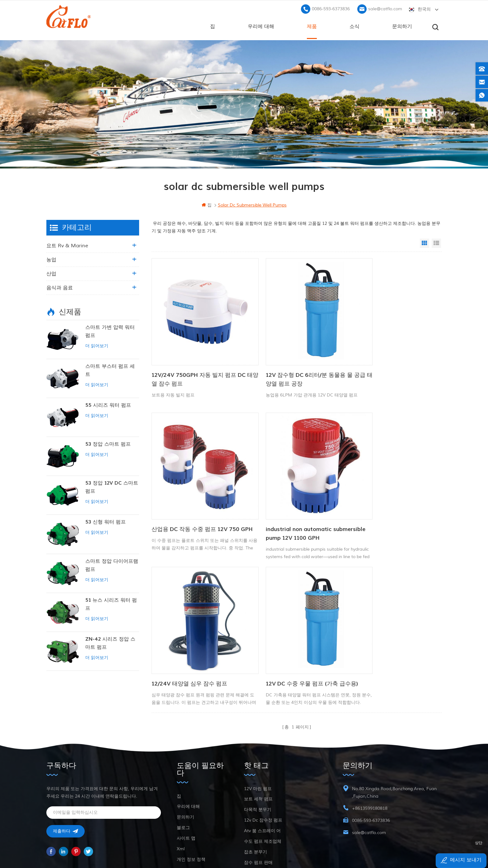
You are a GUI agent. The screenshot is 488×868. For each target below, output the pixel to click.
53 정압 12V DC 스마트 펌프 (112, 486)
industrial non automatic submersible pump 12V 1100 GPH (195, 499)
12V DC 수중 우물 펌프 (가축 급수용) (388, 499)
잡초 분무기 (256, 791)
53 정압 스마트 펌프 (108, 443)
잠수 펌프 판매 (258, 802)
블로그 (183, 767)
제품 (312, 25)
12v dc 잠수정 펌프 (263, 759)
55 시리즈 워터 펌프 (108, 404)
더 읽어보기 (97, 345)
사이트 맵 (186, 777)
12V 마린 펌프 (258, 728)
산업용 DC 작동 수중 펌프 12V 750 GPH (390, 361)
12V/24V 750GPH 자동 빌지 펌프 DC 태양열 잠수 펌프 (194, 361)
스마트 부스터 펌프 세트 (110, 369)
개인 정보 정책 (191, 798)
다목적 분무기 (258, 749)
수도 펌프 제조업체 (263, 780)
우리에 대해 (261, 25)
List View (436, 242)
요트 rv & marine (67, 245)
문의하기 (402, 25)
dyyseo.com (335, 848)
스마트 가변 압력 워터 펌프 (110, 330)
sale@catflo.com (385, 8)
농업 (51, 259)
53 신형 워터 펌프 (106, 521)
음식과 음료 (60, 287)
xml (181, 788)
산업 (51, 273)
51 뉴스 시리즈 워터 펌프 (111, 603)
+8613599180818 (370, 747)
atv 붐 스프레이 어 (262, 770)
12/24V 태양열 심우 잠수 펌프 (286, 494)
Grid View (425, 242)
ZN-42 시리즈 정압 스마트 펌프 (110, 642)
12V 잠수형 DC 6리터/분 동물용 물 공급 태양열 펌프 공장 (292, 361)
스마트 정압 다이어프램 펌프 (112, 564)
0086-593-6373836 (331, 8)
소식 (354, 25)
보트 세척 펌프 (258, 738)
